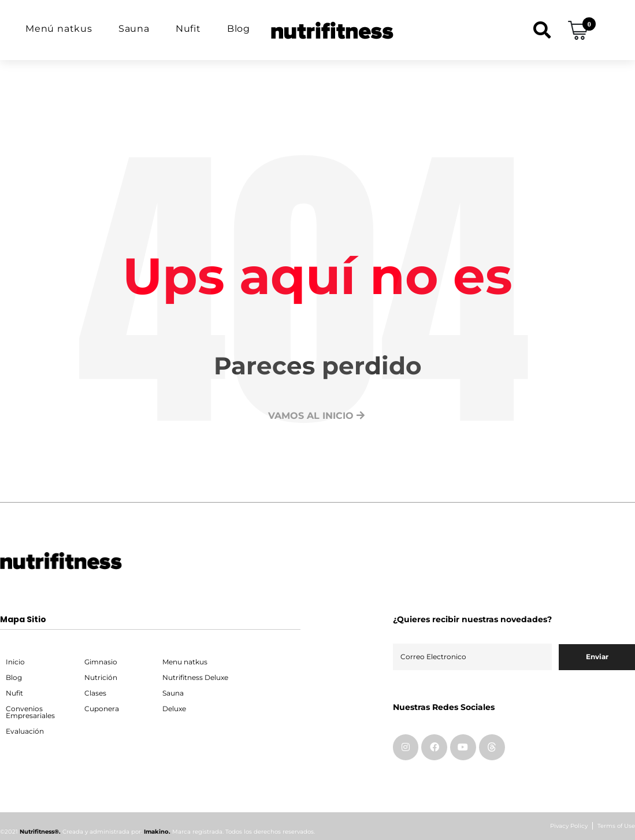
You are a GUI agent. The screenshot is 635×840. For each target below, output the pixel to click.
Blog (239, 29)
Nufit (188, 29)
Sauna (134, 29)
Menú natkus (59, 29)
